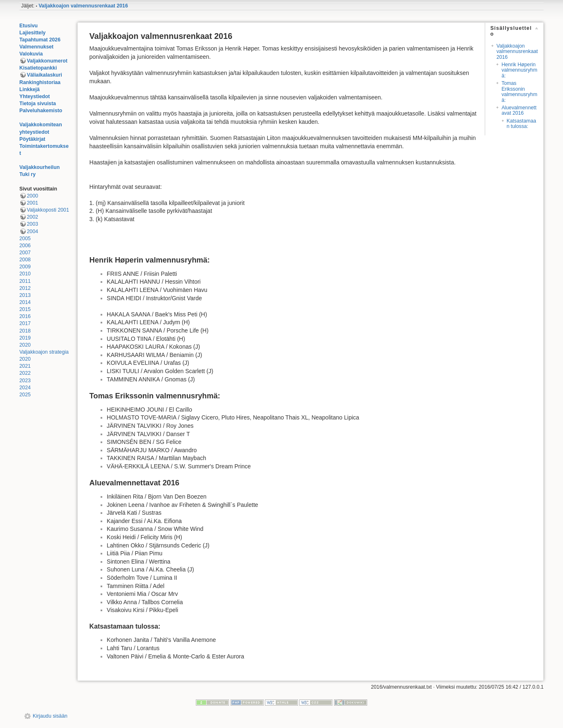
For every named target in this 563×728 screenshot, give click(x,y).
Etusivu (29, 26)
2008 (25, 260)
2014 (25, 302)
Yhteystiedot (35, 96)
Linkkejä (30, 89)
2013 (25, 295)
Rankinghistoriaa (40, 82)
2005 (25, 239)
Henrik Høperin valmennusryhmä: (519, 70)
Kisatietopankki (38, 68)
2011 (25, 281)
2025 (25, 395)
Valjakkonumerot (47, 61)
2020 (25, 345)
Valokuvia (31, 54)
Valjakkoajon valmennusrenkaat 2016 (83, 6)
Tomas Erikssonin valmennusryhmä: (519, 92)
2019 (25, 338)
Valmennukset (36, 47)
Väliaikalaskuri (45, 75)
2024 (25, 388)
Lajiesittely (32, 33)
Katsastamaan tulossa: (522, 124)
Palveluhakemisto (41, 111)
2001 (32, 203)
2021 (25, 366)
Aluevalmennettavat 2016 (519, 110)
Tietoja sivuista (38, 104)
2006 (25, 246)
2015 (25, 309)
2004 (32, 231)
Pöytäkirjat (32, 139)
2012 (25, 288)
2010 (25, 274)
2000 (32, 196)
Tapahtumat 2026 (40, 40)
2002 (32, 217)
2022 (25, 373)
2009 (25, 267)
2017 (25, 323)
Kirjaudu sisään (50, 716)
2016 (25, 316)
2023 (25, 381)
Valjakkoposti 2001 (48, 210)
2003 (32, 224)
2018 (25, 331)
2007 (25, 253)
